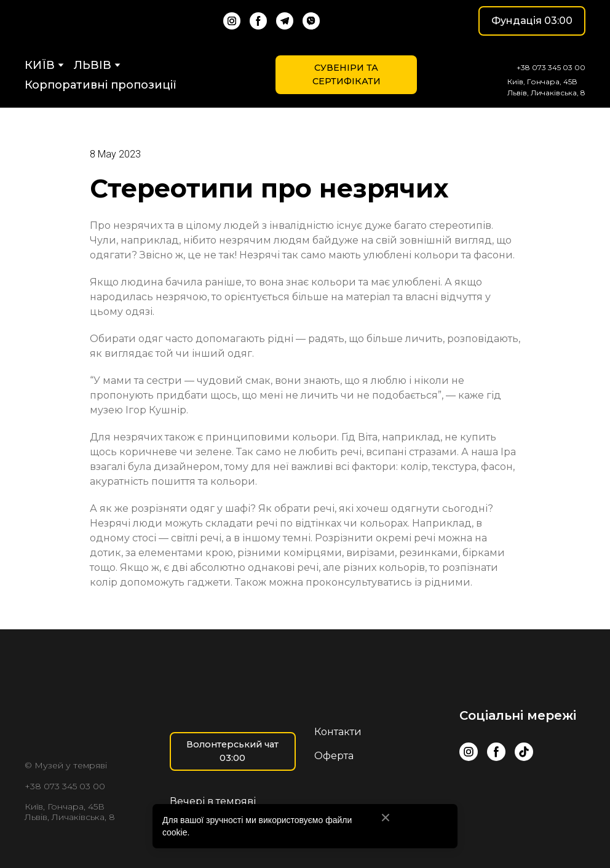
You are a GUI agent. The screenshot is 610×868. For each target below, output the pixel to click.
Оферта (334, 756)
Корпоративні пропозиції (101, 85)
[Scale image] (486, 795)
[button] (232, 21)
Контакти (338, 732)
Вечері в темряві (213, 801)
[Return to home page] (73, 21)
